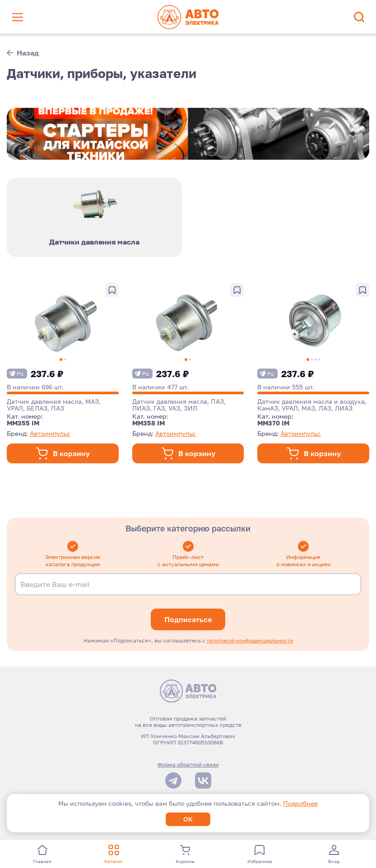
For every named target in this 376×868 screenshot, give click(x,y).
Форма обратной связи (188, 766)
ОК (188, 819)
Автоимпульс (50, 435)
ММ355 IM (23, 425)
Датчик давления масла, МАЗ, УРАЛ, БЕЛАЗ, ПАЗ (54, 406)
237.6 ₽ (35, 375)
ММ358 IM (149, 425)
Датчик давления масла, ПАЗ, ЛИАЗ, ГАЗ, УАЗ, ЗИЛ (179, 406)
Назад (23, 53)
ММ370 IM (273, 425)
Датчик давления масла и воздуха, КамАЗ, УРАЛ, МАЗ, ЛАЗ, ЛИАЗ (312, 406)
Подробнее (300, 803)
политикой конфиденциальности (250, 642)
